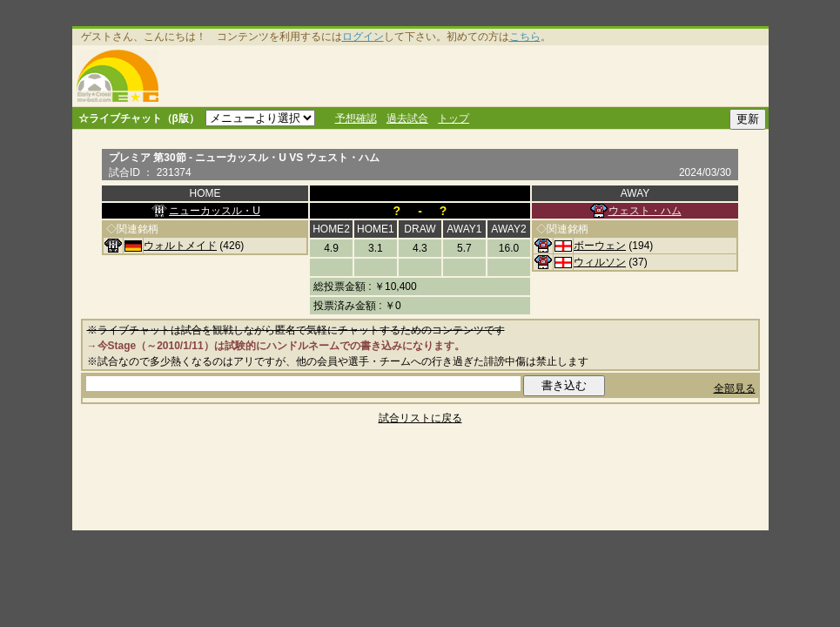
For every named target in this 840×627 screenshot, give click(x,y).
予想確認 (356, 118)
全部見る (735, 388)
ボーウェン (600, 246)
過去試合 (407, 118)
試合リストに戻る (420, 418)
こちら (525, 37)
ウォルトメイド (180, 246)
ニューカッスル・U (215, 211)
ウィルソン (600, 262)
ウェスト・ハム (645, 211)
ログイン (363, 37)
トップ (454, 118)
